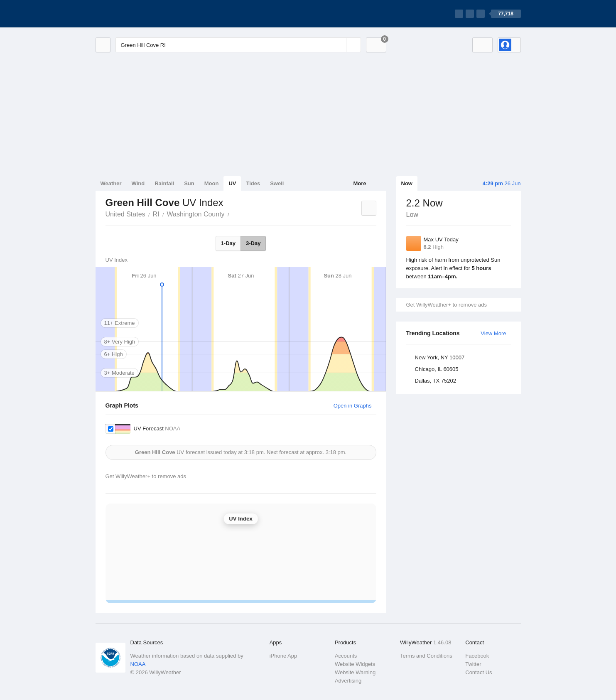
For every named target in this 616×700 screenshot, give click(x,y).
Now (407, 183)
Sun (189, 183)
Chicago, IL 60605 (437, 369)
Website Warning (355, 672)
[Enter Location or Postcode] (238, 45)
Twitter (473, 664)
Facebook (477, 656)
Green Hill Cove (234, 214)
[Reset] (339, 45)
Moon (212, 183)
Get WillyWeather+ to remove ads (447, 305)
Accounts (346, 656)
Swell (277, 183)
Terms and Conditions (426, 656)
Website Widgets (355, 664)
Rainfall (164, 183)
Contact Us (479, 672)
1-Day (228, 243)
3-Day (253, 243)
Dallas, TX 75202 (436, 381)
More (360, 183)
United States (125, 214)
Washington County (196, 214)
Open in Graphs (353, 406)
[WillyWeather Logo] (135, 14)
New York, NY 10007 (440, 357)
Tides (253, 183)
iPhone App (283, 656)
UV (232, 183)
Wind (138, 183)
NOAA (138, 664)
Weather (111, 183)
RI (156, 214)
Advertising (348, 681)
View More (493, 333)
